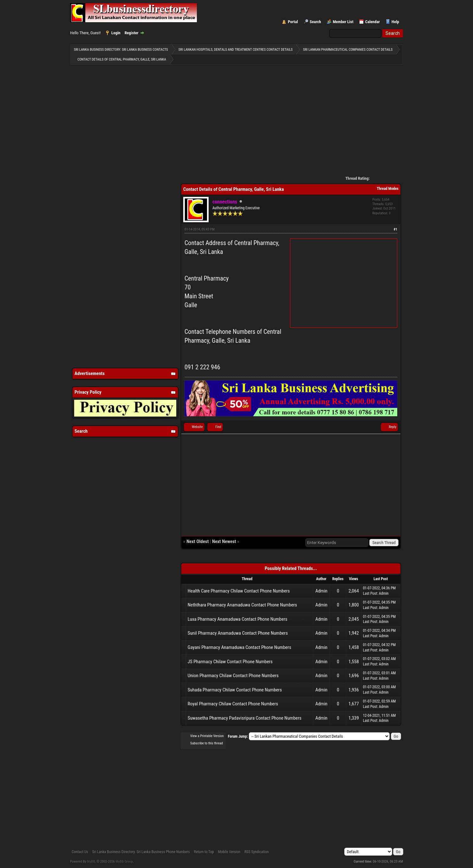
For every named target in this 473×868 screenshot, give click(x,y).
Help (395, 22)
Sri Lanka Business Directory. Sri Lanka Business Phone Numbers (141, 852)
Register (132, 33)
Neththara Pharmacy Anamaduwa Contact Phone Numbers (242, 605)
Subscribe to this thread (207, 743)
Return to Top (204, 852)
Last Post (370, 593)
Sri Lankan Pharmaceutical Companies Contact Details (348, 50)
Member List (343, 22)
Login (116, 33)
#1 (395, 229)
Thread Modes (388, 189)
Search (315, 22)
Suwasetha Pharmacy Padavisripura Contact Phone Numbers (245, 718)
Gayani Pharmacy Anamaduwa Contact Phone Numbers (240, 647)
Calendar (373, 22)
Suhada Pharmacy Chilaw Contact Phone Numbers (235, 690)
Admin (321, 591)
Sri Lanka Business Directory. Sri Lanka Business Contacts (121, 50)
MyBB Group (124, 862)
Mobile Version (229, 852)
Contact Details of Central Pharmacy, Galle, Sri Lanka (122, 59)
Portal (293, 22)
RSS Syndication (257, 852)
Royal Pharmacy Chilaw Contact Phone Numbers (233, 704)
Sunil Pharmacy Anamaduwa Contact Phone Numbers (238, 633)
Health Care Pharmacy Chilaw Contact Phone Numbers (239, 591)
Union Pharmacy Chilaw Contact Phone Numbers (233, 676)
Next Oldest (198, 541)
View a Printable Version (207, 736)
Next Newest (224, 541)
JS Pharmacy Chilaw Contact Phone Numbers (230, 662)
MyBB (91, 862)
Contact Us (80, 852)
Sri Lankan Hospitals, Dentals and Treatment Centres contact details (236, 50)
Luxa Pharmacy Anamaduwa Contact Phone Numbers (238, 619)
